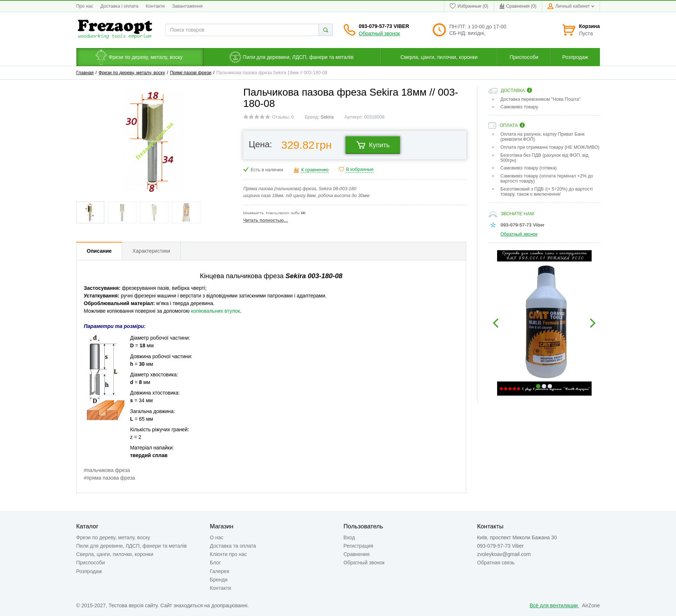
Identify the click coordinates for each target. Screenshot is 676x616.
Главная (85, 73)
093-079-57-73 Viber (384, 26)
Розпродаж (89, 571)
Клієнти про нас (228, 554)
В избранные (360, 169)
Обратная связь (496, 563)
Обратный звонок (379, 33)
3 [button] (550, 386)
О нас (217, 537)
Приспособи (91, 563)
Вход (349, 537)
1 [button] (538, 386)
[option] (544, 323)
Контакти (155, 6)
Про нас (85, 6)
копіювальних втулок (215, 311)
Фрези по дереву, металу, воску (132, 73)
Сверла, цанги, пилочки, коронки (115, 554)
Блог (215, 563)
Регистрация (359, 546)
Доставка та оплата (233, 546)
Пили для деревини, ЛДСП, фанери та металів (132, 546)
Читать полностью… (266, 220)
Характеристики (151, 251)
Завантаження (187, 6)
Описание (99, 251)
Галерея (220, 571)
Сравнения (357, 554)
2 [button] (544, 386)
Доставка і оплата (119, 6)
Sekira (327, 117)
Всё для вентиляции (555, 605)
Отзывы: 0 (283, 117)
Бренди (219, 580)
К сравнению (315, 170)
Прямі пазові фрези (191, 73)
